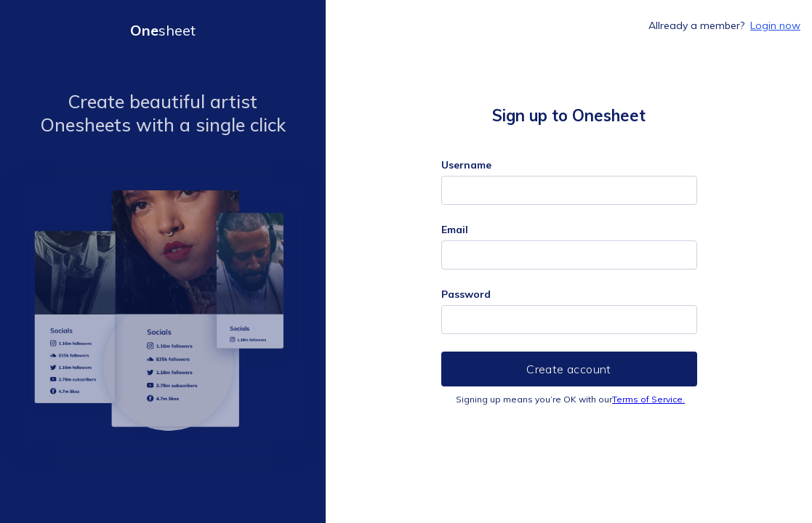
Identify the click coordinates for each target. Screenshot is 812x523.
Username (466, 165)
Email (455, 230)
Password (466, 294)
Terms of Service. (648, 399)
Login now (775, 25)
